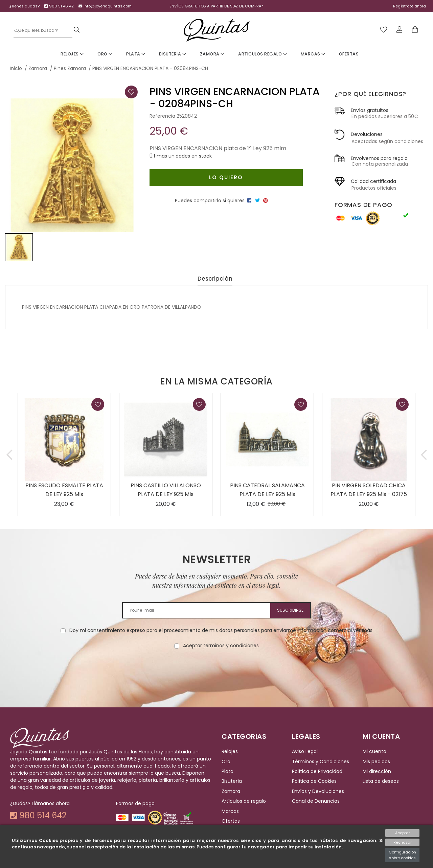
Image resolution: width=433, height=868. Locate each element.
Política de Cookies (314, 781)
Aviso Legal (305, 752)
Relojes (72, 54)
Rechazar (403, 842)
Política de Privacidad (317, 771)
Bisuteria (173, 54)
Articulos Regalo (263, 54)
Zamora (212, 54)
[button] (9, 455)
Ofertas (349, 54)
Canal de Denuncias (316, 801)
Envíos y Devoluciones (318, 791)
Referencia (162, 116)
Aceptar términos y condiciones (221, 646)
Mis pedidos (376, 761)
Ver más (363, 630)
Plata (136, 54)
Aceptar (403, 833)
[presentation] (216, 671)
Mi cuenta (374, 752)
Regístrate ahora (409, 6)
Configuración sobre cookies (402, 855)
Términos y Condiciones (321, 761)
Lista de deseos (381, 781)
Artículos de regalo (244, 801)
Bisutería (232, 781)
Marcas (313, 54)
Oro (105, 54)
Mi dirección (377, 771)
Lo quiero (226, 177)
